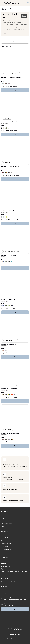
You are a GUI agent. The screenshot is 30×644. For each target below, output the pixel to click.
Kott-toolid (7, 8)
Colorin (8, 308)
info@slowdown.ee (8, 566)
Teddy (7, 131)
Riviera (7, 86)
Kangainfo (4, 518)
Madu (7, 353)
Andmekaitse (5, 552)
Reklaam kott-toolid (7, 524)
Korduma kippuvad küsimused (9, 555)
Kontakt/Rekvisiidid (7, 558)
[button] (27, 581)
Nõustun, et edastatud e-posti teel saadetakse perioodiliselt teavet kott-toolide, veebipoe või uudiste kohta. (15, 599)
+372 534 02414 (7, 569)
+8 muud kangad (13, 86)
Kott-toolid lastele (15, 8)
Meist (3, 526)
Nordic (7, 397)
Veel (15, 90)
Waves (7, 442)
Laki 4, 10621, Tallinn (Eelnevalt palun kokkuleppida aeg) (15, 572)
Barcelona (8, 175)
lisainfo (5, 33)
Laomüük (4, 521)
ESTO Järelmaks (6, 535)
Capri (7, 264)
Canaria (8, 220)
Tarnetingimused (6, 544)
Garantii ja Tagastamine (8, 538)
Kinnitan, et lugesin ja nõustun (10, 604)
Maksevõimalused (6, 541)
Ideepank (4, 515)
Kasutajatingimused (7, 549)
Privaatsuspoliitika (6, 546)
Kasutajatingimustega (9, 605)
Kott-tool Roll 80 (5, 10)
